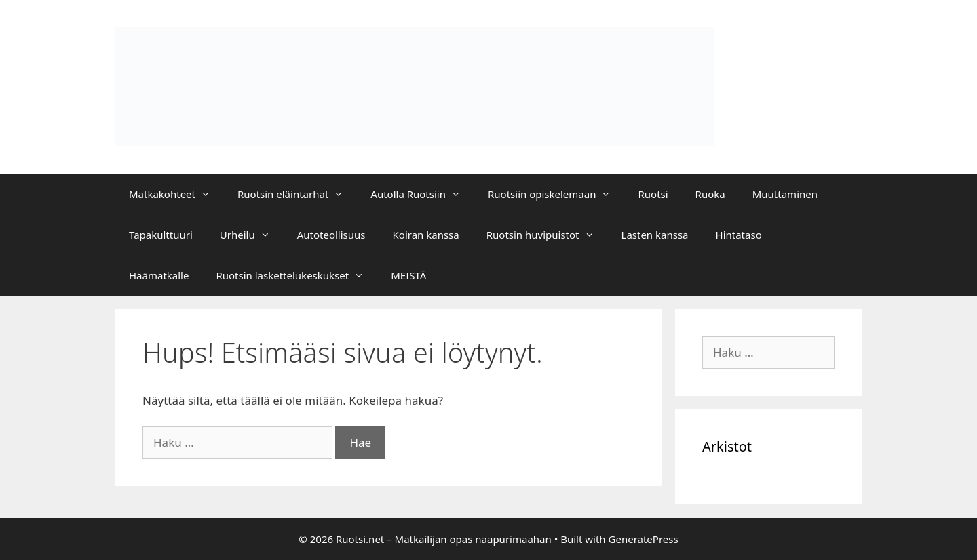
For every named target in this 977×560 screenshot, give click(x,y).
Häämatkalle (159, 275)
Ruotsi (653, 194)
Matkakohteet (176, 194)
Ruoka (710, 194)
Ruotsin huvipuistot (547, 235)
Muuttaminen (785, 194)
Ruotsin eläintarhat (297, 194)
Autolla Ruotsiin (422, 194)
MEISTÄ (408, 275)
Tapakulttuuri (161, 235)
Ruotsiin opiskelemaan (556, 194)
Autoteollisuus (331, 235)
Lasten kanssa (655, 235)
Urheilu (252, 235)
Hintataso (739, 235)
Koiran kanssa (426, 235)
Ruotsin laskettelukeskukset (296, 275)
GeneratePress (644, 539)
